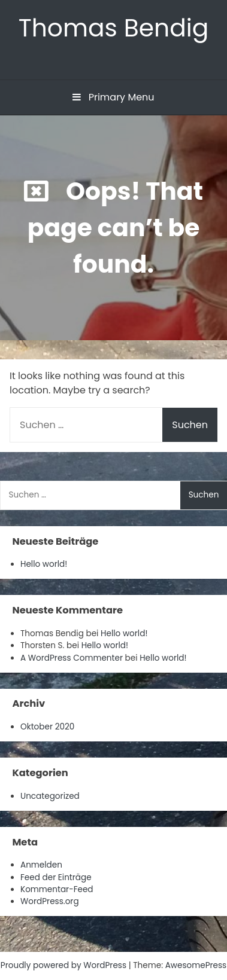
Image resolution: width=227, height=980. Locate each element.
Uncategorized (50, 796)
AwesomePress (196, 965)
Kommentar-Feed (57, 889)
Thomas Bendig (114, 28)
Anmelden (41, 865)
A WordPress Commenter (72, 658)
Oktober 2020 (47, 727)
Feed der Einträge (56, 877)
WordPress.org (50, 901)
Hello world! (44, 564)
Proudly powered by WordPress (65, 965)
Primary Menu (113, 97)
